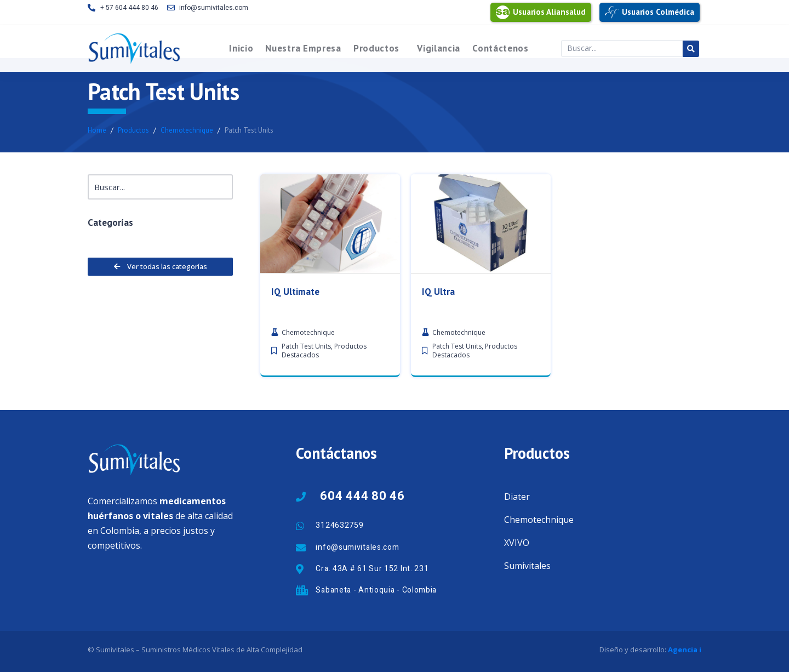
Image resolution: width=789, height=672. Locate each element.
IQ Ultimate (295, 298)
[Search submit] (691, 49)
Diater (517, 497)
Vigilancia (439, 48)
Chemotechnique (539, 520)
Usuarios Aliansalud (549, 12)
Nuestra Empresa (303, 48)
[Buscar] (160, 187)
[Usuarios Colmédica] (612, 12)
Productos (376, 48)
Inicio (241, 48)
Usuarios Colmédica (658, 12)
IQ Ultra (438, 298)
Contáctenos (501, 48)
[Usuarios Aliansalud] (503, 12)
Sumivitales (527, 566)
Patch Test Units (306, 352)
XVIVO (517, 543)
